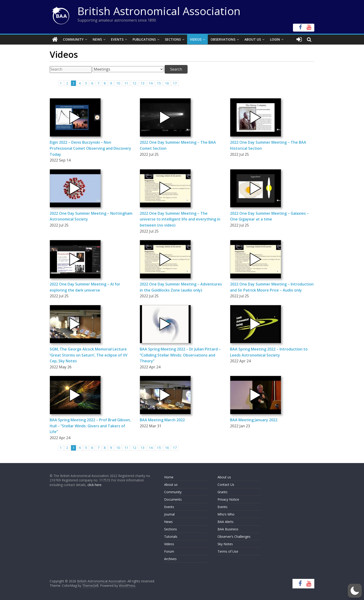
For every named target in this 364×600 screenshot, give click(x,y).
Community (73, 39)
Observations (223, 39)
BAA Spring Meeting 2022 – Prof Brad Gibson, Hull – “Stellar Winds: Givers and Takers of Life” (90, 426)
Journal (169, 514)
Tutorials (171, 537)
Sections (173, 39)
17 (175, 83)
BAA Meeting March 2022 (162, 420)
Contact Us (226, 485)
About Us (253, 39)
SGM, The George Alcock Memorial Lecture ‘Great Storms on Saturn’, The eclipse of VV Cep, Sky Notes (89, 355)
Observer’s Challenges (234, 537)
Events (117, 39)
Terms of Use (228, 551)
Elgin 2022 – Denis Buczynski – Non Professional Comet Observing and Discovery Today (90, 148)
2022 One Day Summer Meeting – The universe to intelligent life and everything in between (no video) (180, 219)
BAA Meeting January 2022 (254, 420)
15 (159, 83)
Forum (169, 551)
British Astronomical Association (159, 11)
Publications (144, 39)
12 (134, 83)
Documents (173, 499)
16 (167, 83)
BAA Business (228, 529)
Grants (223, 492)
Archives (170, 559)
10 (118, 83)
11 (126, 83)
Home (169, 477)
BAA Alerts (226, 522)
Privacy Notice (228, 499)
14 (151, 83)
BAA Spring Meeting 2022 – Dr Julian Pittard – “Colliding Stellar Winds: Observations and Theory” (180, 355)
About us (171, 485)
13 (143, 83)
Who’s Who (226, 514)
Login (275, 39)
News (97, 39)
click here (94, 485)
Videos (196, 39)
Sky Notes (225, 544)
